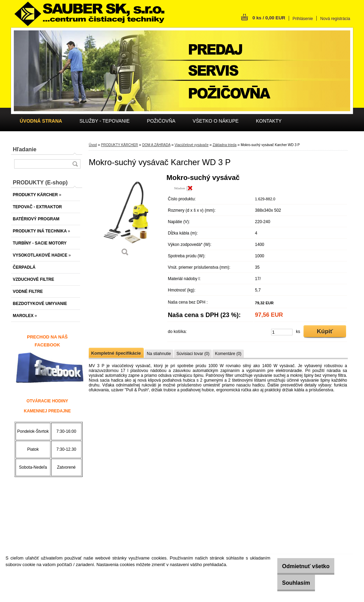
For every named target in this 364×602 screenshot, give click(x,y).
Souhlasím (289, 583)
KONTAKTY (269, 121)
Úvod (93, 145)
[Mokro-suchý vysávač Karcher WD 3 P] (125, 217)
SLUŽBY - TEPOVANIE (105, 121)
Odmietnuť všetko (299, 566)
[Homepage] (41, 121)
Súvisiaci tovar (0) (193, 354)
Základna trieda (225, 145)
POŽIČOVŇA (161, 121)
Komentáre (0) (228, 354)
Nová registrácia (335, 19)
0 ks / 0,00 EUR (269, 18)
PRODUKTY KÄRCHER (119, 145)
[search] (75, 164)
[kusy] (282, 332)
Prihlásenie (303, 19)
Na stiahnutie (159, 354)
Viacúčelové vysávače (191, 145)
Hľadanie (25, 149)
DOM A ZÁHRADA (156, 145)
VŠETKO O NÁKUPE (216, 121)
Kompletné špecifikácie (116, 353)
